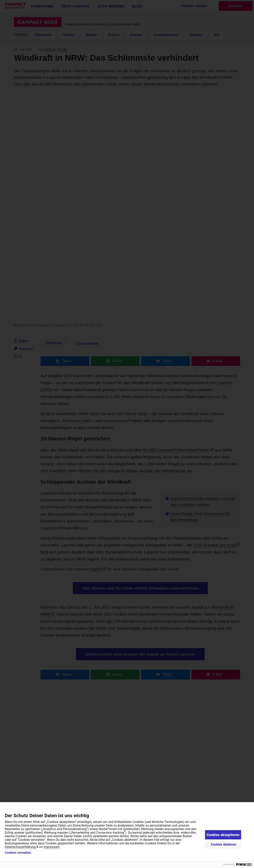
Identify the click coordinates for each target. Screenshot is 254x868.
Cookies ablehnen (224, 844)
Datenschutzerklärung (20, 847)
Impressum (52, 847)
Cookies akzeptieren (223, 835)
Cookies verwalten (18, 853)
